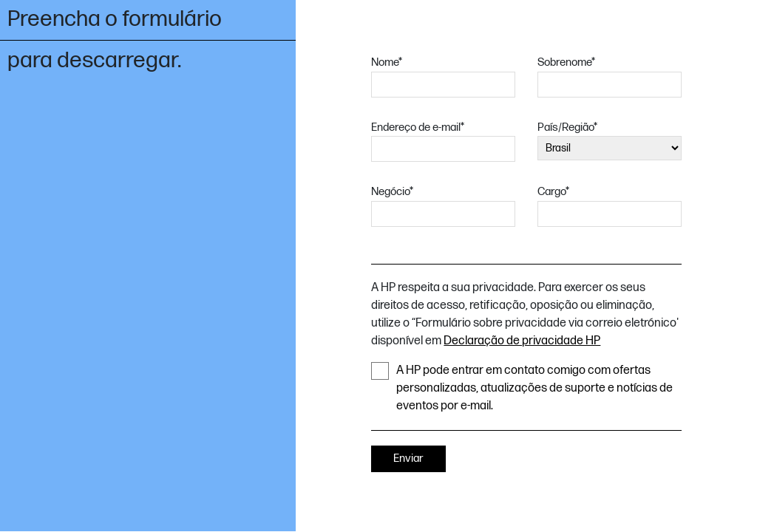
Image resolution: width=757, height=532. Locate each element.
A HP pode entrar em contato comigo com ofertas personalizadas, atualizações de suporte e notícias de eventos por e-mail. (522, 388)
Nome (387, 62)
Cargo (553, 192)
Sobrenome (566, 62)
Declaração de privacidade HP (522, 341)
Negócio (392, 192)
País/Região (567, 127)
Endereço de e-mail (418, 127)
